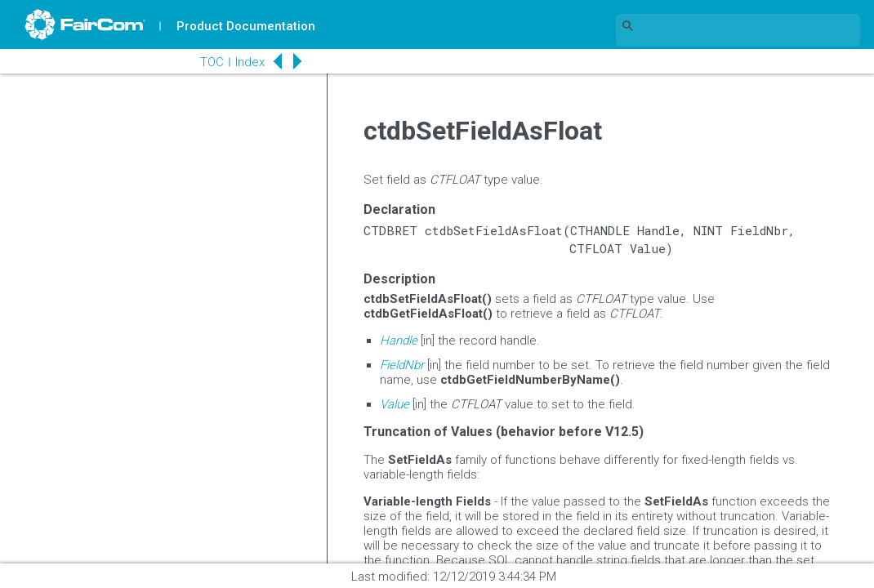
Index (250, 62)
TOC (212, 62)
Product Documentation (246, 26)
